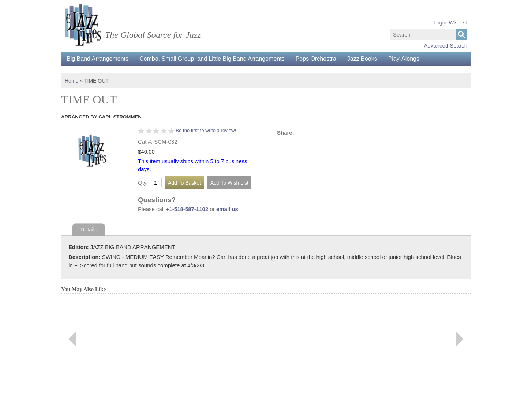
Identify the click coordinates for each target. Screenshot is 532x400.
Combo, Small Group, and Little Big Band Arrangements (212, 59)
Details (89, 229)
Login (440, 23)
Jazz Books (362, 59)
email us (227, 209)
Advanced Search (446, 46)
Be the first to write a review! (206, 130)
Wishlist (458, 23)
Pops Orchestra (316, 59)
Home (72, 81)
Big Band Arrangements (98, 59)
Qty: (143, 183)
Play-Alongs (404, 59)
